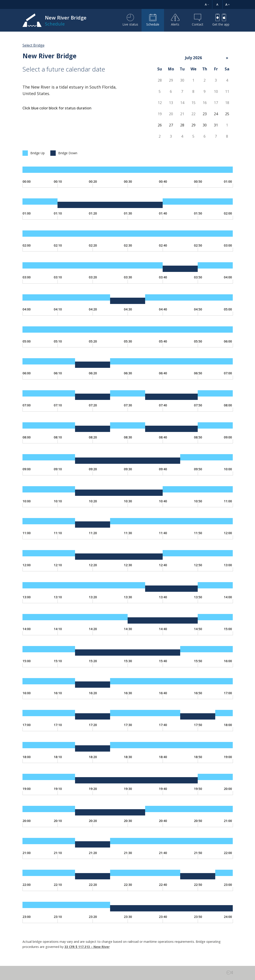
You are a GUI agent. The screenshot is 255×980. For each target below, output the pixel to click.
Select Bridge (33, 45)
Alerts (175, 20)
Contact (198, 20)
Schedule (153, 20)
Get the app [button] (221, 20)
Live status (130, 20)
